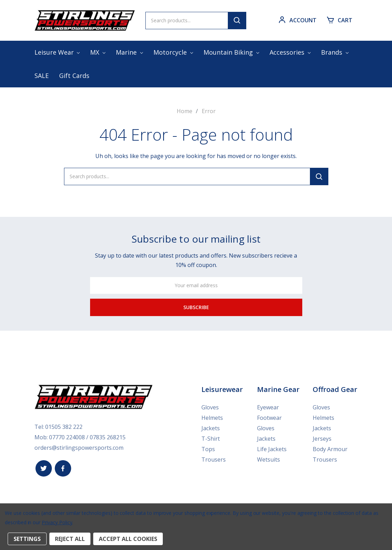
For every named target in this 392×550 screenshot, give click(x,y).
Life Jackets (272, 449)
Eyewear (268, 407)
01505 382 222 (64, 427)
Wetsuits (269, 459)
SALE (42, 76)
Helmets (212, 418)
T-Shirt (211, 439)
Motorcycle (173, 52)
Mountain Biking (231, 52)
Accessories (290, 52)
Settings (27, 539)
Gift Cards (74, 76)
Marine (129, 52)
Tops (208, 449)
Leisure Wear (57, 52)
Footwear (269, 418)
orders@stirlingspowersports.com (79, 448)
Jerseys (322, 439)
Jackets (211, 428)
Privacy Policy (57, 522)
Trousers (214, 459)
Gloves (210, 407)
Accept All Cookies (128, 539)
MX (98, 52)
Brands (335, 52)
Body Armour (330, 449)
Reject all (70, 539)
